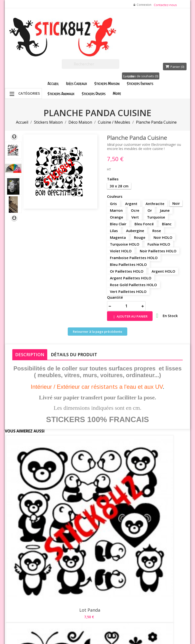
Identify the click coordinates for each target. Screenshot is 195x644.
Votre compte (129, 525)
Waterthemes (62, 630)
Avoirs (127, 562)
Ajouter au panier (130, 317)
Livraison (98, 529)
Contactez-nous (165, 5)
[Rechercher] (91, 64)
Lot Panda (36, 485)
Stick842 (131, 614)
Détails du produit (74, 354)
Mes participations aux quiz (133, 589)
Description (30, 354)
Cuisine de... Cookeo (159, 485)
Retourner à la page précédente (97, 332)
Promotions (69, 529)
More (117, 93)
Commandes (132, 556)
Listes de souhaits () (141, 76)
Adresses (130, 568)
